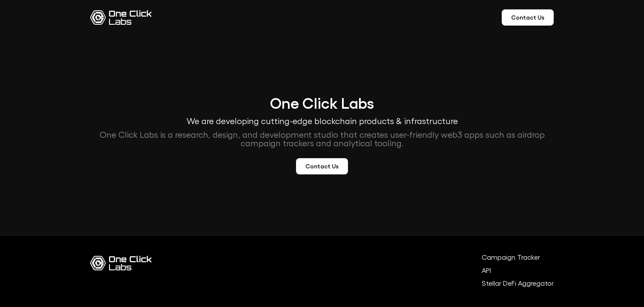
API (486, 271)
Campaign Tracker (511, 258)
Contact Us (528, 17)
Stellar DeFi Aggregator (518, 284)
